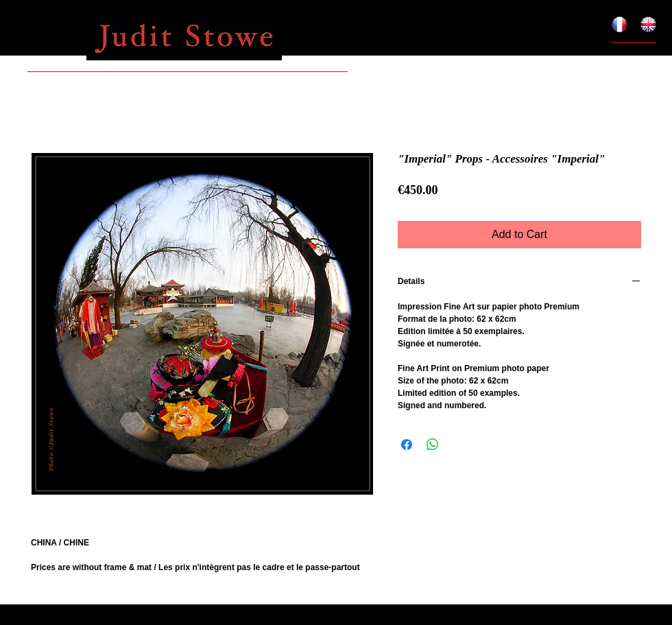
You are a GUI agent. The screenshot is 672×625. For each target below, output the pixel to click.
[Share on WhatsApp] (433, 445)
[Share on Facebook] (407, 445)
